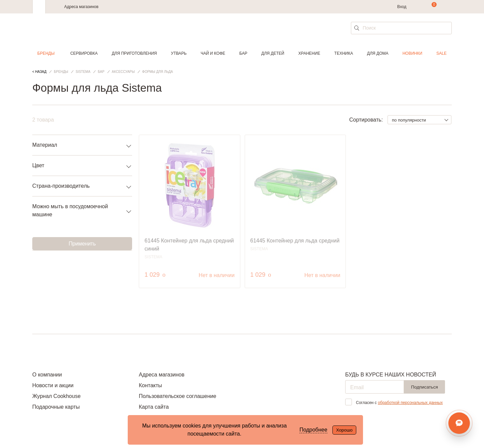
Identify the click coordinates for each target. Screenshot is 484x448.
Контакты (150, 385)
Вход (402, 7)
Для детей (273, 53)
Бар (243, 53)
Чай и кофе (213, 53)
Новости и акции (53, 385)
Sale (441, 53)
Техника (344, 53)
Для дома (378, 53)
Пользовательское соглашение (177, 396)
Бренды (46, 53)
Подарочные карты (56, 407)
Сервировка (84, 53)
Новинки (412, 53)
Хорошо (344, 430)
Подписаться (425, 387)
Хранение (309, 53)
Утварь (179, 53)
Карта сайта (154, 407)
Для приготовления (134, 53)
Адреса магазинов (81, 7)
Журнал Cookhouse (56, 396)
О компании (47, 375)
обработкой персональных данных (410, 403)
